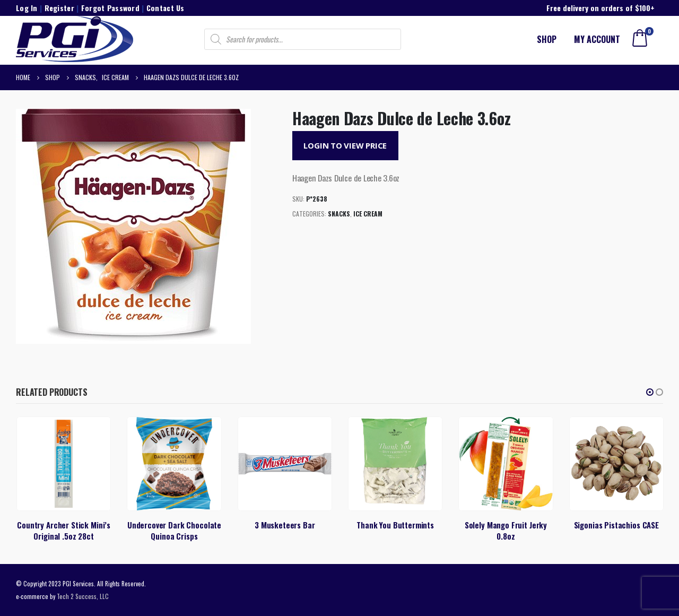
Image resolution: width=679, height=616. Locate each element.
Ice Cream (368, 214)
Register (59, 8)
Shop (547, 39)
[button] (650, 392)
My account (597, 39)
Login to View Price (345, 145)
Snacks (339, 214)
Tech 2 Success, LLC (83, 596)
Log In (27, 8)
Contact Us (166, 8)
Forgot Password (110, 8)
